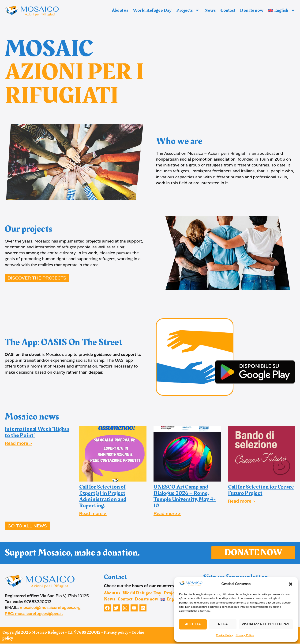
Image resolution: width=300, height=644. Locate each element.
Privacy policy (116, 633)
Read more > (18, 443)
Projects (188, 10)
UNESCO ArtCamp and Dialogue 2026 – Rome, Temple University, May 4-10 (185, 496)
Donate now (252, 10)
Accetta (193, 624)
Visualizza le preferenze (266, 624)
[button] (291, 584)
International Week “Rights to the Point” (37, 432)
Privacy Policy (245, 635)
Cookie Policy (225, 635)
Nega (223, 624)
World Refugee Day (152, 10)
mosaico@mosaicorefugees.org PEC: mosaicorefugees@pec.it (43, 611)
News (210, 10)
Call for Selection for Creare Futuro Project (261, 490)
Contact (228, 10)
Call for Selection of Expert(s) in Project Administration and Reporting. (103, 496)
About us (120, 10)
